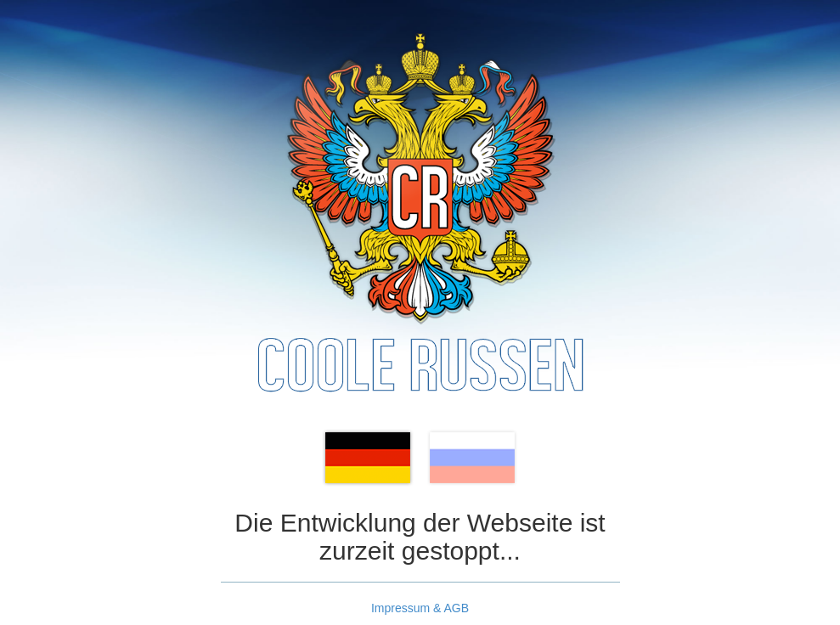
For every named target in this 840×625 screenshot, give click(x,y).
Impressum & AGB (420, 608)
